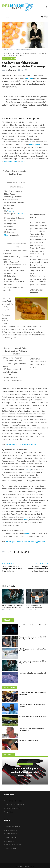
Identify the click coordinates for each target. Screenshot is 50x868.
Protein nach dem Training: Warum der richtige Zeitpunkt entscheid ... (12, 606)
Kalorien (27, 533)
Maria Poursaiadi (11, 70)
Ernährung (10, 53)
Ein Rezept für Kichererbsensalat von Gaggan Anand (25, 542)
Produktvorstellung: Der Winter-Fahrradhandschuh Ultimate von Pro (25, 772)
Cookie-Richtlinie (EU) (12, 808)
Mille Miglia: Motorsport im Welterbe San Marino (33, 716)
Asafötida (19, 214)
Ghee (6, 235)
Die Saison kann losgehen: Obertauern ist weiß (32, 673)
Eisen (23, 161)
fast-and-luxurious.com (13, 845)
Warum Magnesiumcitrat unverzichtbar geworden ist (34, 606)
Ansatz (26, 520)
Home (4, 53)
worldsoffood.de (11, 834)
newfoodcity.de (10, 848)
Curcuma (11, 211)
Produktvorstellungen (25, 764)
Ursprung (27, 469)
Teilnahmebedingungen (13, 801)
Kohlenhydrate (35, 145)
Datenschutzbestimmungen (14, 805)
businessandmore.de (12, 826)
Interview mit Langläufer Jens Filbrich (30, 740)
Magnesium (9, 161)
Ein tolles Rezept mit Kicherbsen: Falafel (21, 444)
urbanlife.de (9, 841)
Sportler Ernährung (21, 53)
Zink (16, 161)
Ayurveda (30, 78)
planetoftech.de (10, 837)
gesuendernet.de (11, 830)
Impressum (9, 812)
